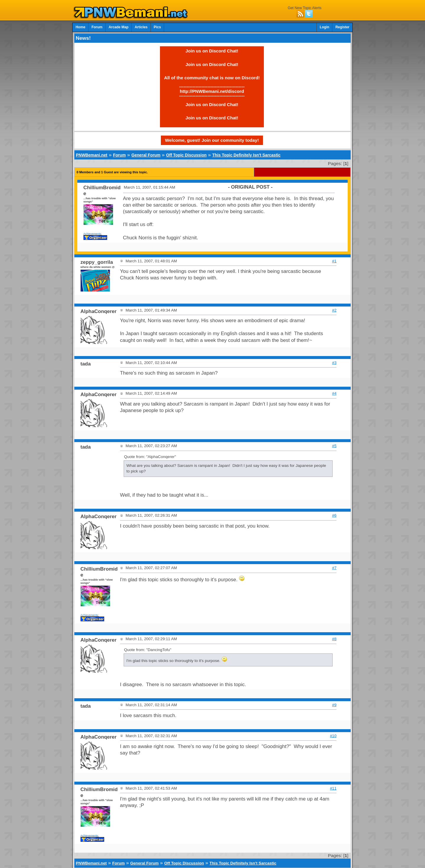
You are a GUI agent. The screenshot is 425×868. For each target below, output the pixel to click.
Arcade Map (118, 27)
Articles (141, 27)
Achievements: (93, 234)
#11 (333, 788)
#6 (334, 515)
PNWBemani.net (92, 155)
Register (342, 27)
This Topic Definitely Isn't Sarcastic (246, 155)
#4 (334, 393)
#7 (334, 568)
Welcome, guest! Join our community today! (212, 140)
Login (324, 27)
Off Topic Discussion (186, 155)
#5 (334, 446)
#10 (333, 736)
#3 (334, 363)
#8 (334, 639)
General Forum (146, 155)
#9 (334, 705)
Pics (157, 27)
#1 (334, 261)
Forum (97, 27)
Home (80, 27)
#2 (334, 310)
